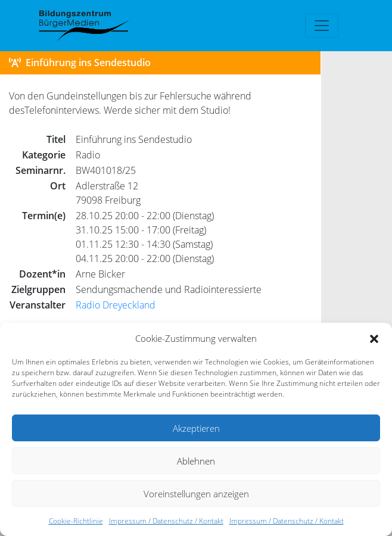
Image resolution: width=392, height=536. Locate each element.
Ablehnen (196, 461)
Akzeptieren (196, 428)
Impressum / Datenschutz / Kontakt (166, 521)
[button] (374, 338)
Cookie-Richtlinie (76, 521)
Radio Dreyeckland (116, 305)
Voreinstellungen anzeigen (196, 494)
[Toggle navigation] (322, 26)
